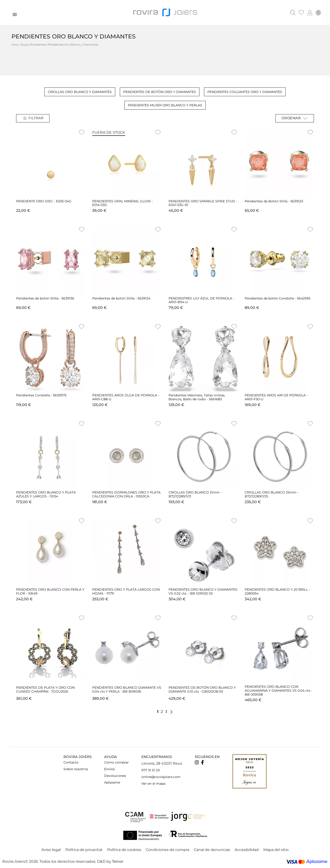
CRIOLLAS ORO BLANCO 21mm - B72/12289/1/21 (195, 494)
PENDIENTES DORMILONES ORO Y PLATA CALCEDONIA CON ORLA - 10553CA (126, 494)
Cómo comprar (116, 762)
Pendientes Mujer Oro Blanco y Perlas (165, 105)
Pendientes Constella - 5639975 (41, 395)
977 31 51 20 (151, 770)
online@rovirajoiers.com (161, 776)
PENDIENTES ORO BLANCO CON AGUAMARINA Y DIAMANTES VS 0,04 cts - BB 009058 (278, 690)
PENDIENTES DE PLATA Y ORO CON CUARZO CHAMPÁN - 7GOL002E (45, 689)
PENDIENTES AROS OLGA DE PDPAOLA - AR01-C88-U (126, 397)
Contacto (71, 762)
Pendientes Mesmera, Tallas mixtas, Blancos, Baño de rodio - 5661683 (197, 397)
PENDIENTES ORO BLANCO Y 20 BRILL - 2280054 (277, 591)
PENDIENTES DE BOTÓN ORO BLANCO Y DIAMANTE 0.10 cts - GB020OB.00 (202, 689)
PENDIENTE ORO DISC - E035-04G (44, 201)
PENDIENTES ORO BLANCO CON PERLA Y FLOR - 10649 (50, 591)
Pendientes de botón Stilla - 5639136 (45, 298)
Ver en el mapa (153, 783)
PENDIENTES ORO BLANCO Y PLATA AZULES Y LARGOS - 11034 (46, 494)
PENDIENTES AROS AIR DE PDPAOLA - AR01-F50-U (276, 397)
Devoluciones (115, 775)
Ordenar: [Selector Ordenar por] (295, 118)
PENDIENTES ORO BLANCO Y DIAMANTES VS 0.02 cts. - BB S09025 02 (203, 591)
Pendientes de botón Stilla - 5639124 (121, 298)
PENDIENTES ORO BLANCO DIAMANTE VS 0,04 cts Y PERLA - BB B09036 (127, 689)
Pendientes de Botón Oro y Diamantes (160, 91)
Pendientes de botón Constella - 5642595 (278, 298)
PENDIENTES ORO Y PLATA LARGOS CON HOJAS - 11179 (126, 591)
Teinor (118, 861)
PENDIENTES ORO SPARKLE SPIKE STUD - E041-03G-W (203, 203)
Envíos (109, 769)
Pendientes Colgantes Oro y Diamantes (245, 91)
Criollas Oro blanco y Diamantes (80, 91)
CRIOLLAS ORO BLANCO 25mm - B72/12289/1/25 (272, 494)
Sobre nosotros (76, 769)
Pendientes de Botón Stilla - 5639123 (274, 201)
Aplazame (112, 782)
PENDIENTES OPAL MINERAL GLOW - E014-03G (123, 203)
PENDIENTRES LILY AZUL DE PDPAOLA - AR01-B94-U (201, 300)
